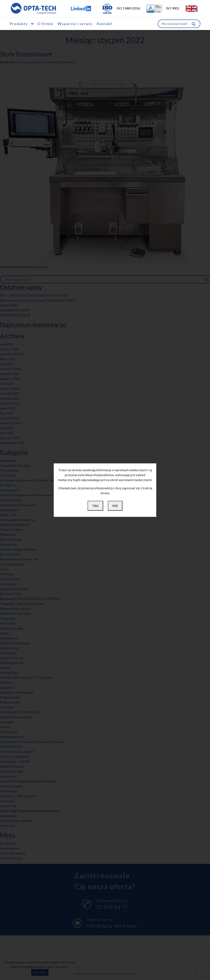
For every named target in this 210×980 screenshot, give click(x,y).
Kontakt (105, 24)
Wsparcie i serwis (75, 24)
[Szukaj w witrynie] (194, 24)
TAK (95, 506)
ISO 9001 (160, 8)
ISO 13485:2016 (118, 8)
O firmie (45, 24)
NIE (115, 506)
